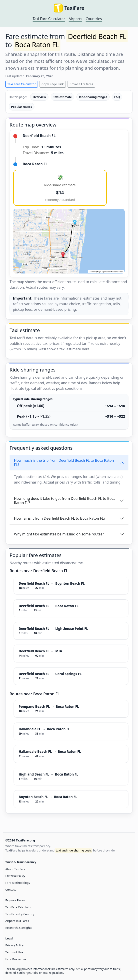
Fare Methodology (18, 883)
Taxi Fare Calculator (49, 19)
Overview (39, 97)
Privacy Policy (14, 945)
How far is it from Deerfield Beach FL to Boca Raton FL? (60, 518)
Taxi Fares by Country (20, 914)
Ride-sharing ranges (93, 97)
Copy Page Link (53, 84)
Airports (75, 19)
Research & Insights (19, 928)
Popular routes (22, 107)
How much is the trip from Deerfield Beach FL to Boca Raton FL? (64, 462)
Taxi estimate (62, 97)
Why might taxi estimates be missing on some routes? (59, 534)
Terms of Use (14, 952)
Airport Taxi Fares (17, 921)
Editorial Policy (15, 876)
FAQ (117, 97)
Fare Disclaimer (16, 959)
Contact (11, 890)
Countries (94, 19)
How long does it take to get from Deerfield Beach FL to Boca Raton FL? (65, 501)
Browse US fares (81, 84)
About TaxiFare (15, 869)
